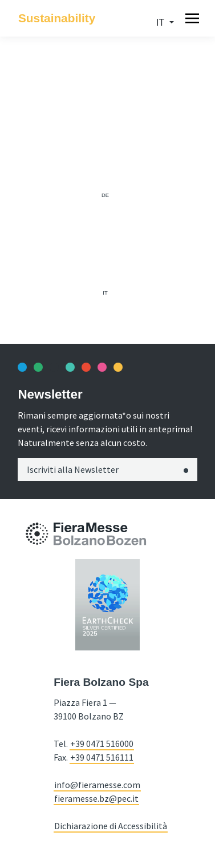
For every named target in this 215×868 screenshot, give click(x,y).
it (161, 23)
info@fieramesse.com (97, 785)
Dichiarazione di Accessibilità (111, 826)
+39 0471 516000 (102, 744)
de (105, 195)
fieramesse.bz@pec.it (96, 798)
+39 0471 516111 (102, 757)
